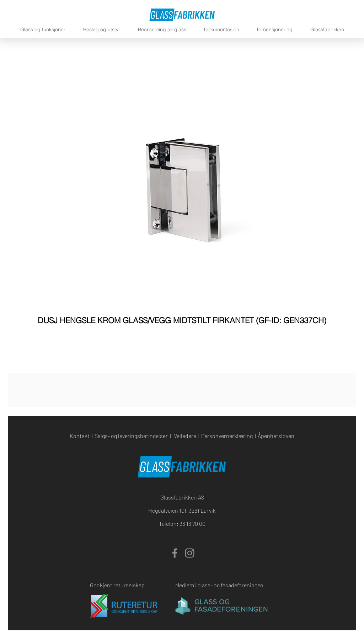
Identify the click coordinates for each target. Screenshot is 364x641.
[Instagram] (190, 553)
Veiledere (185, 436)
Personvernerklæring (227, 436)
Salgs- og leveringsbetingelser (131, 436)
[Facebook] (175, 553)
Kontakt (80, 436)
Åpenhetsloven (276, 436)
